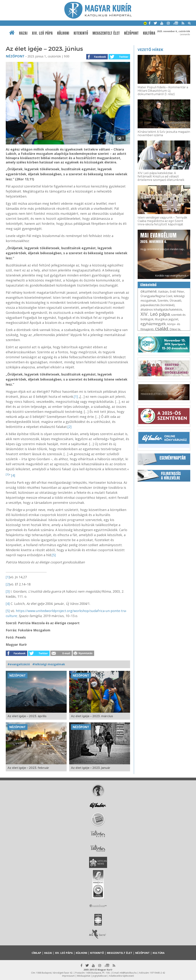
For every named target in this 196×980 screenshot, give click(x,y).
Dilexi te (175, 329)
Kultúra (149, 33)
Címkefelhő (148, 285)
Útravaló (175, 301)
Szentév (163, 301)
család (162, 329)
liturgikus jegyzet (167, 319)
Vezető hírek (150, 50)
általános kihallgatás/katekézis (161, 310)
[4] (13, 475)
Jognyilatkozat (100, 976)
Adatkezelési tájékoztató (122, 976)
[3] (7, 474)
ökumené (149, 291)
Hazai (23, 33)
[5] (54, 555)
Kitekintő (81, 33)
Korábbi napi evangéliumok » (172, 276)
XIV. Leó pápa (42, 33)
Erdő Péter (177, 292)
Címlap (36, 953)
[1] (76, 397)
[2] (70, 427)
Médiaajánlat (84, 976)
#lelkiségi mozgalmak (49, 664)
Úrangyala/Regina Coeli (156, 296)
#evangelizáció (19, 664)
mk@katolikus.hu (128, 973)
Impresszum (68, 976)
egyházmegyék (153, 324)
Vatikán (163, 292)
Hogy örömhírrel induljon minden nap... (163, 241)
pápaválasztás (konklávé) (157, 305)
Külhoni (63, 33)
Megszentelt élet (106, 33)
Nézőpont (131, 33)
